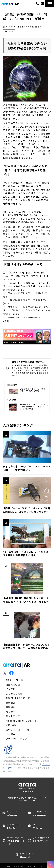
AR (41, 826)
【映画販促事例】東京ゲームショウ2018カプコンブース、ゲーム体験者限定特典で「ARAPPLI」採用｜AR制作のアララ (27, 646)
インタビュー (13, 689)
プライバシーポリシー (18, 739)
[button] (50, 4)
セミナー (11, 712)
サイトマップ (13, 716)
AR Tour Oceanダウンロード (22, 721)
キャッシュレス (16, 813)
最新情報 (11, 703)
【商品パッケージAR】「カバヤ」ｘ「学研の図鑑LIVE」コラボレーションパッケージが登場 (27, 510)
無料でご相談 (43, 4)
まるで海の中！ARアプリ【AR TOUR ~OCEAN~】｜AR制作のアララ (27, 468)
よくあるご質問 (14, 694)
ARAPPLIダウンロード (18, 698)
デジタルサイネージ (29, 856)
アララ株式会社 (27, 791)
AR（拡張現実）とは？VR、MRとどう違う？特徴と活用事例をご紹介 (26, 553)
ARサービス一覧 (14, 680)
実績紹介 (11, 707)
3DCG (10, 31)
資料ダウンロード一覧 (18, 730)
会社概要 (11, 734)
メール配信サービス (41, 813)
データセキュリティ (16, 826)
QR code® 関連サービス (16, 841)
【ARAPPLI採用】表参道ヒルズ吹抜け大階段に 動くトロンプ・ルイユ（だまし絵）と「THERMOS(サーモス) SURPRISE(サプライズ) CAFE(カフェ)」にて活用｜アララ (27, 600)
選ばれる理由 (13, 685)
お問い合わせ (13, 725)
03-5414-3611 (37, 3)
